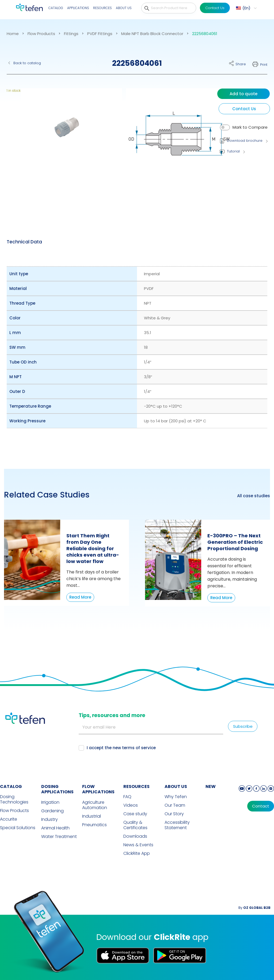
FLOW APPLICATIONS (98, 789)
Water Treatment (59, 837)
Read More (80, 597)
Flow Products (41, 34)
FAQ (127, 797)
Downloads (135, 836)
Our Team (175, 805)
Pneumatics (94, 825)
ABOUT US (176, 786)
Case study (135, 814)
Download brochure (245, 141)
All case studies (254, 496)
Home (13, 34)
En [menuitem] (246, 8)
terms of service (139, 748)
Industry (50, 820)
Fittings (71, 34)
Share (241, 64)
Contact (261, 806)
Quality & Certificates (135, 825)
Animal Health (55, 828)
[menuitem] (246, 8)
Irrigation (50, 802)
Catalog (56, 8)
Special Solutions (18, 828)
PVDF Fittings (100, 34)
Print (264, 65)
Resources (102, 8)
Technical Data (24, 242)
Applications (78, 8)
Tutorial (233, 151)
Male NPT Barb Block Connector (152, 34)
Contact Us (215, 8)
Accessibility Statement (177, 825)
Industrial (92, 816)
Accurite (9, 819)
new (211, 786)
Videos (131, 805)
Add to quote (243, 94)
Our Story (174, 814)
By (254, 908)
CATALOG (11, 786)
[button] (68, 145)
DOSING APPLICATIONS (57, 789)
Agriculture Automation (95, 805)
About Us (124, 8)
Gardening (52, 811)
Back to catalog (27, 63)
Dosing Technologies (14, 799)
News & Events (138, 845)
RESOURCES (136, 786)
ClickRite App (137, 853)
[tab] (24, 242)
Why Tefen (176, 797)
